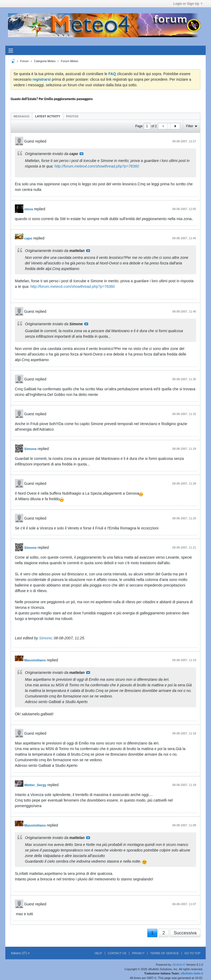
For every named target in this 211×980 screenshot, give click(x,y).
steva (29, 209)
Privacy (138, 953)
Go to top (192, 953)
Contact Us (117, 953)
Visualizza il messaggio (81, 154)
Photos (72, 116)
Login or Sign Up (188, 4)
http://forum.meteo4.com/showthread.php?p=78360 (97, 166)
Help (98, 953)
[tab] (21, 116)
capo (28, 238)
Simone (30, 449)
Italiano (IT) (20, 953)
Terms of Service (165, 953)
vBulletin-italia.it (192, 973)
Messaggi (21, 116)
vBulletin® (179, 965)
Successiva (185, 933)
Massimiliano (35, 660)
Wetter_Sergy (35, 785)
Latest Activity (48, 116)
